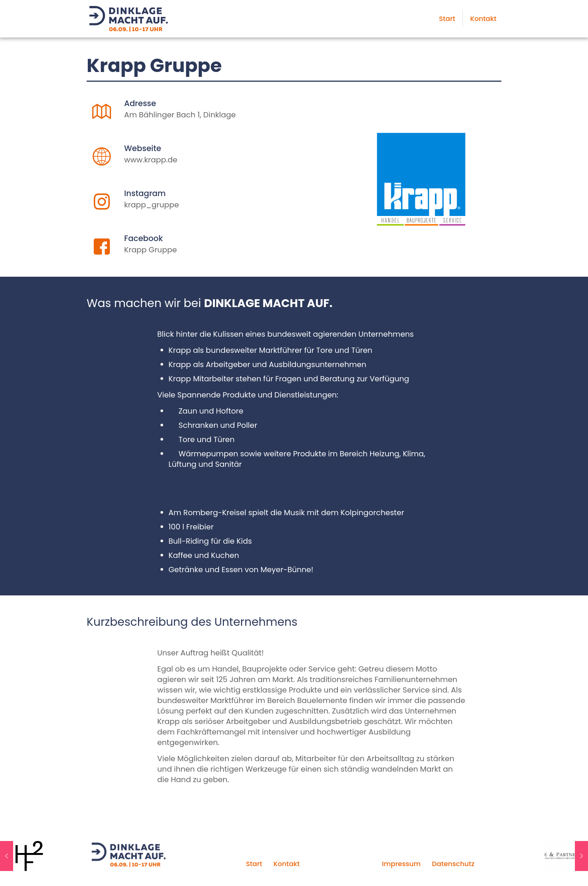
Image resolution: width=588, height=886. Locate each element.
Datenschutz (453, 864)
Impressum (401, 864)
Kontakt (286, 864)
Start (254, 864)
